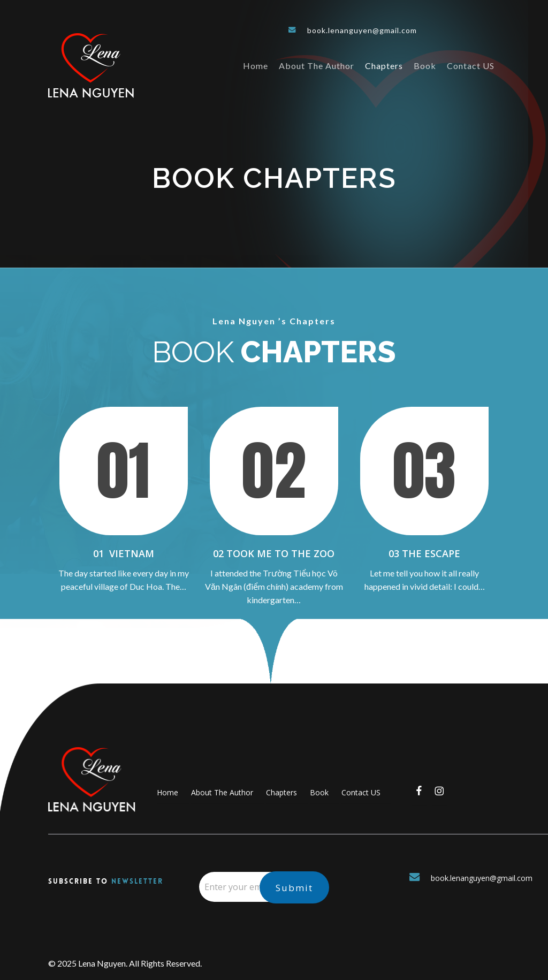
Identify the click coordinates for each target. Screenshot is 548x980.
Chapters (281, 792)
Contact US (361, 792)
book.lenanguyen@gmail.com (353, 31)
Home (168, 792)
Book (319, 792)
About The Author (222, 792)
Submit (294, 888)
